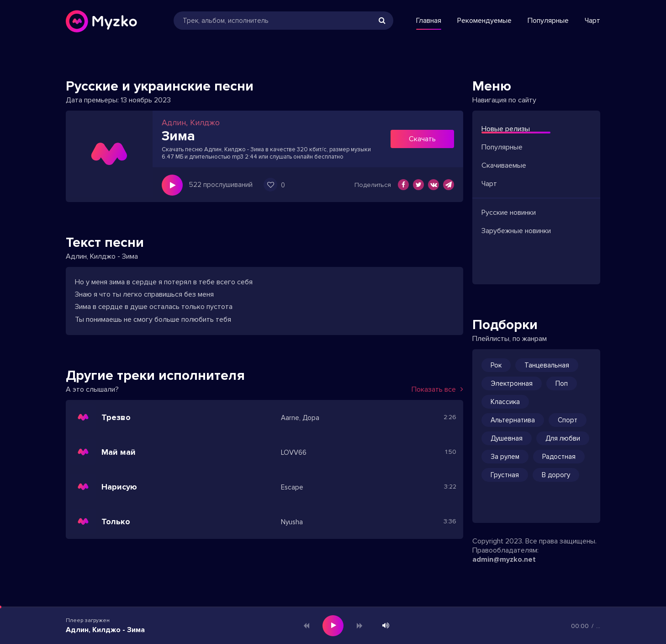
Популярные (548, 21)
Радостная (559, 457)
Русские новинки (509, 213)
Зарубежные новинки (516, 231)
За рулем (505, 457)
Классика (505, 402)
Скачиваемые (504, 165)
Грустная (505, 475)
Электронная (512, 383)
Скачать (422, 139)
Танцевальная (547, 365)
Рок (496, 365)
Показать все (437, 389)
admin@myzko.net (504, 559)
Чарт (592, 21)
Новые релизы (506, 129)
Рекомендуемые (484, 21)
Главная (429, 21)
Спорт (568, 420)
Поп (562, 383)
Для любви (563, 438)
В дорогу (556, 475)
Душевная (507, 438)
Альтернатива (513, 420)
